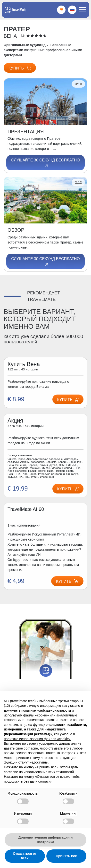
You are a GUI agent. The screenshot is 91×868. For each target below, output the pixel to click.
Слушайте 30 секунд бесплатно (45, 163)
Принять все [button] (66, 856)
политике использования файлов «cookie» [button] (37, 739)
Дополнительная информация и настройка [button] (46, 840)
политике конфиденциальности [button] (46, 710)
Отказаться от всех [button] (25, 856)
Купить (20, 68)
